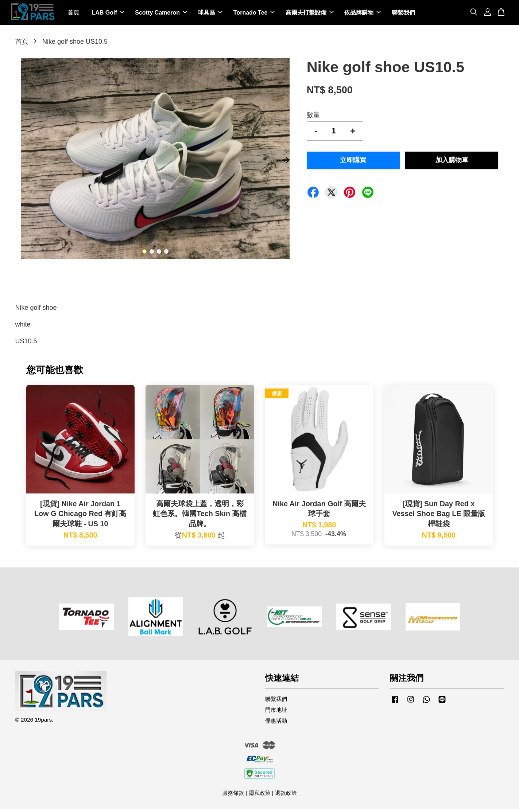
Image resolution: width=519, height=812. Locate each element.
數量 (313, 118)
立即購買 (353, 163)
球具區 (210, 14)
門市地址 (276, 713)
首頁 (73, 14)
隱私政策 (260, 796)
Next (286, 164)
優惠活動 (276, 724)
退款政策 (286, 796)
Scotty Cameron (161, 14)
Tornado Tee (254, 14)
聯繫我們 (403, 14)
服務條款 (233, 796)
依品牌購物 (363, 14)
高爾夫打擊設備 (310, 14)
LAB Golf (108, 14)
